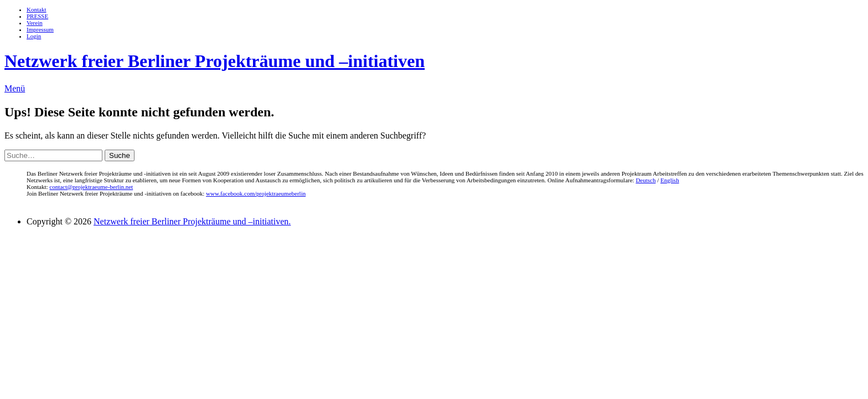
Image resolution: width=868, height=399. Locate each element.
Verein (35, 23)
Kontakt (36, 9)
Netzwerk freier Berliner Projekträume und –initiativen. (192, 221)
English (670, 180)
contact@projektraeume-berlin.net (91, 187)
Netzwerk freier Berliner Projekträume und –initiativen (215, 61)
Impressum (40, 29)
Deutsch (645, 180)
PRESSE (37, 16)
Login (34, 36)
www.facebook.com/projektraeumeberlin (256, 193)
